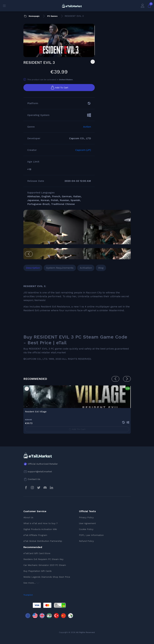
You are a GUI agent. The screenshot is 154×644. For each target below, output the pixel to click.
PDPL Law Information (91, 535)
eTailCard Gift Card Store (37, 553)
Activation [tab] (86, 268)
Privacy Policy (86, 517)
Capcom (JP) (83, 150)
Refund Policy (86, 541)
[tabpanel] (77, 319)
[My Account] (143, 6)
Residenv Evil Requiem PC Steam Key (43, 559)
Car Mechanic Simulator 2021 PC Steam (45, 565)
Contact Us (34, 479)
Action (87, 127)
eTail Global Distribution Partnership (43, 541)
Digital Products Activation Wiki (40, 529)
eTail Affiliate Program (35, 535)
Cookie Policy (86, 529)
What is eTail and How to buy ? (41, 523)
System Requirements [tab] (60, 268)
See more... (31, 583)
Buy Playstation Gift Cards (38, 571)
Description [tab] (33, 268)
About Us (28, 517)
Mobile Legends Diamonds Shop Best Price (47, 577)
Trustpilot (28, 595)
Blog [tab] (101, 268)
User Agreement (87, 523)
